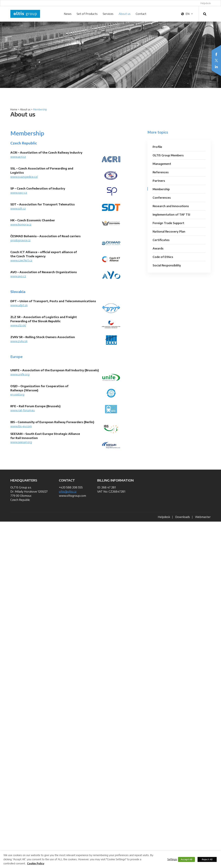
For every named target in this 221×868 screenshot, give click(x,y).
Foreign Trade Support (168, 223)
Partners (159, 181)
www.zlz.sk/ (18, 325)
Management (162, 164)
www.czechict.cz (21, 260)
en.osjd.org (17, 394)
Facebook (216, 54)
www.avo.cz (18, 276)
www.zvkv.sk (19, 341)
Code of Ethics (163, 257)
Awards (158, 248)
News (68, 14)
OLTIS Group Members (168, 155)
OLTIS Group (25, 14)
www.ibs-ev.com (21, 426)
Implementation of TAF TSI (171, 215)
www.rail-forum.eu (23, 410)
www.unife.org (20, 374)
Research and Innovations (171, 206)
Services (108, 14)
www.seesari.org (21, 442)
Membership (161, 189)
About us (125, 14)
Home (14, 109)
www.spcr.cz (19, 193)
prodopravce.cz (20, 240)
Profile (157, 147)
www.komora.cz (21, 224)
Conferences (162, 198)
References (161, 172)
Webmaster (203, 517)
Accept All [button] (186, 859)
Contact (141, 14)
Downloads (183, 517)
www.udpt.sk (19, 305)
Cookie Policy (36, 863)
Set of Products (87, 14)
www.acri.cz (18, 157)
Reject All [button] (207, 859)
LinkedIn (216, 67)
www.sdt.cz (18, 209)
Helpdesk (206, 3)
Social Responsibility (167, 265)
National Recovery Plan (169, 232)
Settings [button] (172, 859)
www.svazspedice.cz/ (24, 177)
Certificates (161, 240)
